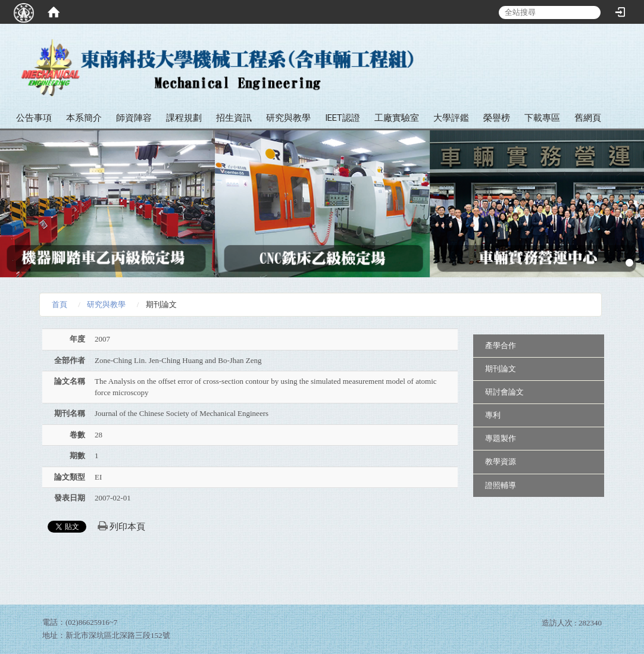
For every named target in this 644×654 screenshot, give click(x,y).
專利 (493, 415)
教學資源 (501, 461)
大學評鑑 (451, 118)
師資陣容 (134, 118)
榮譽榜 (497, 118)
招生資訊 (234, 118)
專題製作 (501, 438)
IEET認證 (343, 118)
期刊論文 (501, 369)
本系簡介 (84, 118)
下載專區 (542, 118)
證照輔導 (501, 485)
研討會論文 (504, 392)
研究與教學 (288, 118)
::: (631, 47)
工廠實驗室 (397, 118)
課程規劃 (184, 118)
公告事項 (34, 118)
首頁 (60, 304)
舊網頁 (588, 118)
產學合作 (501, 345)
